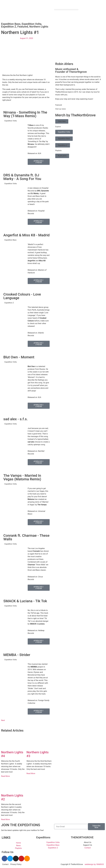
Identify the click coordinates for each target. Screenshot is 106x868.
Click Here (62, 121)
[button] (66, 10)
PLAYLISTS (62, 156)
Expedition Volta (32, 24)
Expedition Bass (11, 24)
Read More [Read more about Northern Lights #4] (5, 776)
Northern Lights (39, 27)
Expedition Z (9, 27)
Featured (23, 27)
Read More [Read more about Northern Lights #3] (31, 773)
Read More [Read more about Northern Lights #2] (5, 819)
